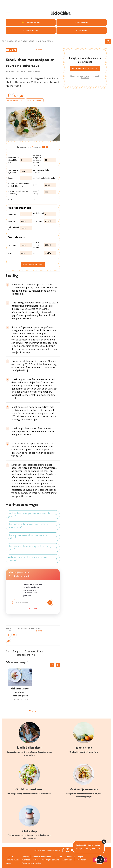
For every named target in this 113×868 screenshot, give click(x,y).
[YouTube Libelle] (72, 850)
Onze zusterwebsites (32, 863)
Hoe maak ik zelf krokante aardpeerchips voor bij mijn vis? (33, 548)
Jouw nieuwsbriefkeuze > (85, 68)
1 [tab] (30, 711)
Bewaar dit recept (15, 100)
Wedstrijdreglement (50, 860)
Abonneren (67, 860)
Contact (26, 860)
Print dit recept (35, 100)
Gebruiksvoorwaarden (42, 857)
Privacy (26, 857)
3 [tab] (36, 711)
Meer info (33, 608)
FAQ (36, 860)
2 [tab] (33, 711)
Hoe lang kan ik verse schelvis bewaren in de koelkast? (33, 537)
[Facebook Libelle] (63, 850)
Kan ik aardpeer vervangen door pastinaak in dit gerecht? (33, 515)
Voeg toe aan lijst (33, 264)
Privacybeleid (85, 78)
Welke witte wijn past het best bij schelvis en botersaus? (33, 559)
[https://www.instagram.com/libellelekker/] (68, 850)
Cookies (58, 857)
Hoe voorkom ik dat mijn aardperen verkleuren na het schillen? (33, 526)
